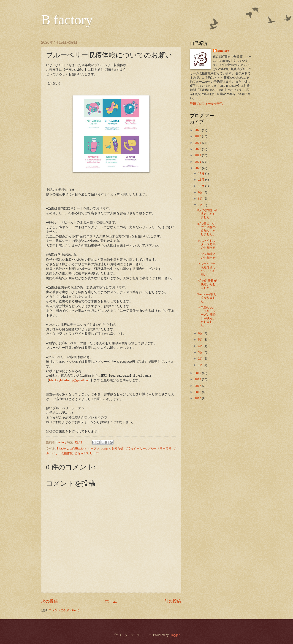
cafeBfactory (78, 448)
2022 (198, 155)
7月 (201, 205)
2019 (198, 373)
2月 (201, 359)
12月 (202, 173)
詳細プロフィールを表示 (206, 104)
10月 (202, 186)
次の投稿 (49, 601)
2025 (198, 136)
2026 (198, 130)
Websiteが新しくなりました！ (207, 298)
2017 (198, 386)
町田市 (94, 453)
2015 (198, 398)
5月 (201, 340)
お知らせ (117, 448)
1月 (201, 365)
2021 (198, 162)
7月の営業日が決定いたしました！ (207, 284)
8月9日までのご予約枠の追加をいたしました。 (206, 229)
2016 (198, 392)
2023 (198, 149)
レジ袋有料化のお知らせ (206, 256)
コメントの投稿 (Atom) (64, 610)
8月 (201, 199)
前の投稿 (173, 601)
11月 (202, 180)
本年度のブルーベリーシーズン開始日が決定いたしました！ (206, 316)
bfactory (223, 51)
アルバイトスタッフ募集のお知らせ (206, 244)
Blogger (174, 635)
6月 (201, 333)
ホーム (111, 601)
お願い (105, 448)
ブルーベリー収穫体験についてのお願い (206, 269)
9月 (201, 192)
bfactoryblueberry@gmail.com (70, 380)
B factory (67, 20)
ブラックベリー (135, 448)
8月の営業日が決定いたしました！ (207, 214)
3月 (201, 352)
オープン (93, 448)
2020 (198, 168)
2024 (198, 143)
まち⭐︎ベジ (81, 453)
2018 (198, 379)
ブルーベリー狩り (160, 448)
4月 (201, 346)
